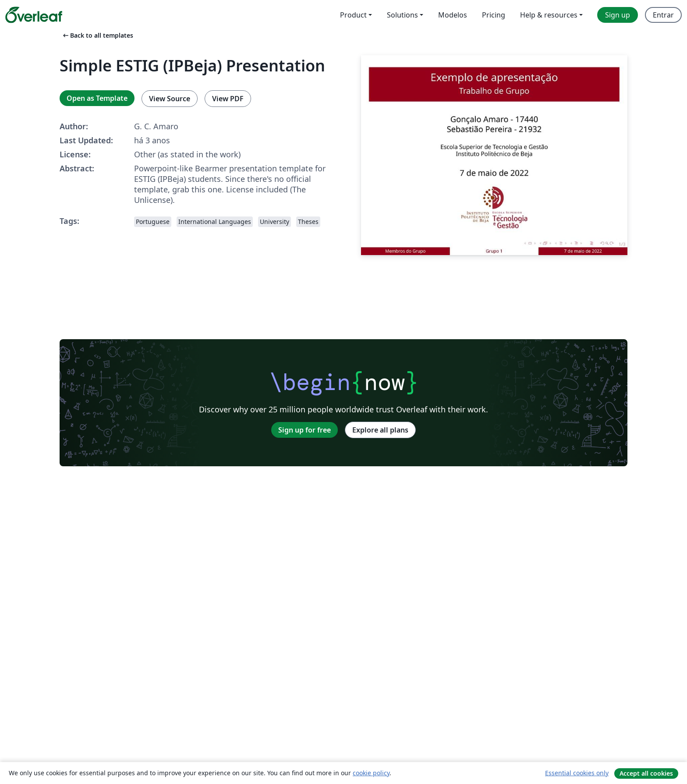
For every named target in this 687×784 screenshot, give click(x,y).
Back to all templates (97, 35)
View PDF (228, 99)
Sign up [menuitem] (618, 15)
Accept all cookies (646, 773)
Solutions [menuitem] (402, 15)
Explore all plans (380, 430)
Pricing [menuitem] (494, 15)
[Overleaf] (34, 15)
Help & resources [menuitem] (549, 15)
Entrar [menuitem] (663, 15)
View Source (170, 99)
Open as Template (97, 98)
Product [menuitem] (353, 15)
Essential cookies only (577, 773)
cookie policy (371, 773)
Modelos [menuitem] (453, 15)
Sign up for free (305, 430)
